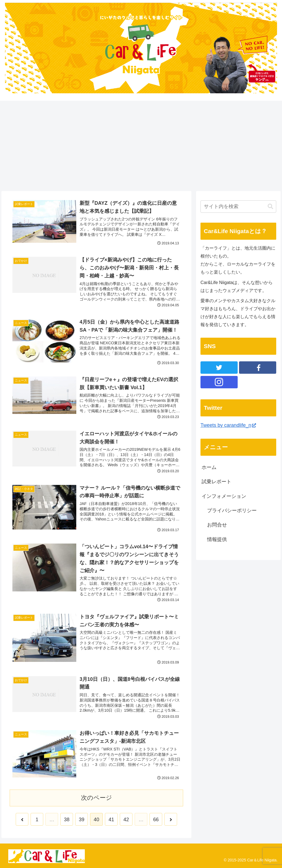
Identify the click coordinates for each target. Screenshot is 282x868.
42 (126, 820)
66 (156, 820)
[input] (238, 207)
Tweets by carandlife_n (228, 425)
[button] (270, 207)
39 (82, 820)
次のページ (97, 798)
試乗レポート (216, 482)
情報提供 (217, 539)
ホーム (209, 467)
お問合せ (217, 525)
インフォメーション (224, 496)
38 (67, 820)
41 (111, 820)
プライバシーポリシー (232, 511)
